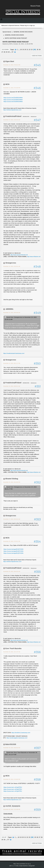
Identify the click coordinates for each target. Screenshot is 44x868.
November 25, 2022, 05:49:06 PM (12, 482)
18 (21, 50)
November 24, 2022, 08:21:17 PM (12, 363)
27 (2, 52)
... (19, 50)
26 (40, 50)
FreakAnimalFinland (13, 116)
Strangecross (11, 263)
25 (37, 50)
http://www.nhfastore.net (34, 257)
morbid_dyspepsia (13, 806)
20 (25, 50)
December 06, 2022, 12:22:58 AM (12, 809)
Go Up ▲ (28, 864)
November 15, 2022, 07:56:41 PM (12, 65)
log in (26, 25)
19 (23, 50)
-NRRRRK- (10, 309)
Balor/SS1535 (11, 744)
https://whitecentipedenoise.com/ (12, 110)
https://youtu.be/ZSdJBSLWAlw (13, 98)
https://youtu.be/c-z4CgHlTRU (13, 787)
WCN (7, 84)
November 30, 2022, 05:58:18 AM (12, 748)
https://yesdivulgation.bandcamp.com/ (17, 738)
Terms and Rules (21, 864)
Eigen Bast (10, 61)
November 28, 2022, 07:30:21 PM (12, 541)
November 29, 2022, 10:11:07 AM (12, 652)
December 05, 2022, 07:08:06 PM (12, 779)
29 (7, 52)
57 (12, 52)
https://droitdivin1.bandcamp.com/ (21, 733)
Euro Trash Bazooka (13, 648)
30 (9, 52)
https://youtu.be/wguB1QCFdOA (13, 549)
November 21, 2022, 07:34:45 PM (12, 88)
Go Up (4, 837)
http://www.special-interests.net (19, 255)
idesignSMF (32, 866)
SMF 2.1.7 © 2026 (14, 866)
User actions (37, 56)
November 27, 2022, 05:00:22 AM (12, 519)
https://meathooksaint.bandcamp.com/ (14, 353)
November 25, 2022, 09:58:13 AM (12, 386)
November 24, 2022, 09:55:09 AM (12, 313)
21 (27, 50)
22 (30, 50)
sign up (32, 25)
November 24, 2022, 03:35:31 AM (12, 266)
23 (32, 50)
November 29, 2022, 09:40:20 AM (12, 571)
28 (4, 52)
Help (14, 864)
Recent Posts (35, 6)
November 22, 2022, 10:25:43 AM (12, 120)
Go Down (5, 50)
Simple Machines (23, 866)
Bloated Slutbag (12, 479)
